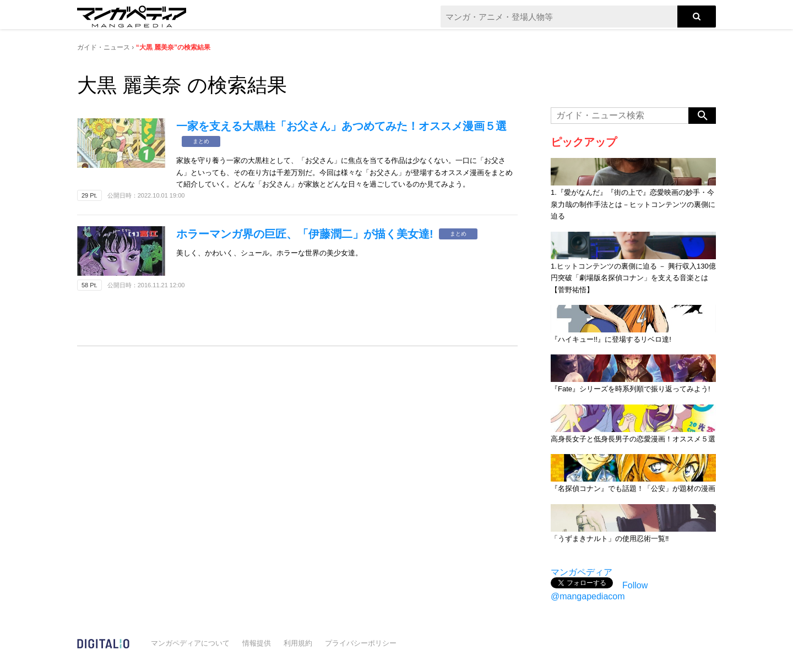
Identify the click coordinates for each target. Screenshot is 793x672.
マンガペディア (582, 572)
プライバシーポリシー (361, 643)
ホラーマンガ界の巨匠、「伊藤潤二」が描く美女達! (305, 234)
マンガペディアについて (190, 643)
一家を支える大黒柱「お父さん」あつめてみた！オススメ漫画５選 (341, 126)
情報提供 (257, 643)
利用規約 (298, 643)
